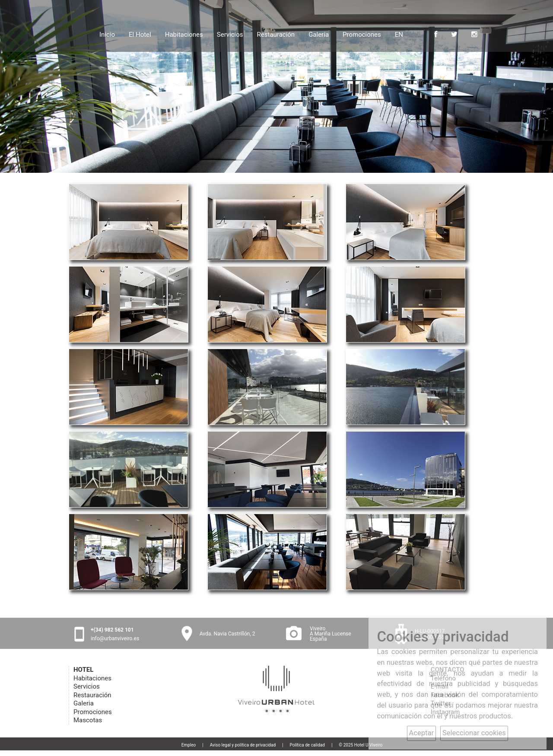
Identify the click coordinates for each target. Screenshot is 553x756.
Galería (319, 34)
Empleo (189, 745)
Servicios (230, 34)
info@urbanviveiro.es (115, 638)
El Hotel (140, 34)
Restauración (276, 34)
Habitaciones (184, 34)
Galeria (84, 703)
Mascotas (88, 720)
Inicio (107, 34)
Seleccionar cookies (474, 733)
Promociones (362, 34)
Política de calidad (307, 745)
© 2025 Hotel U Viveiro (361, 745)
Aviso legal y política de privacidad (243, 745)
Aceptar (421, 733)
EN (399, 35)
